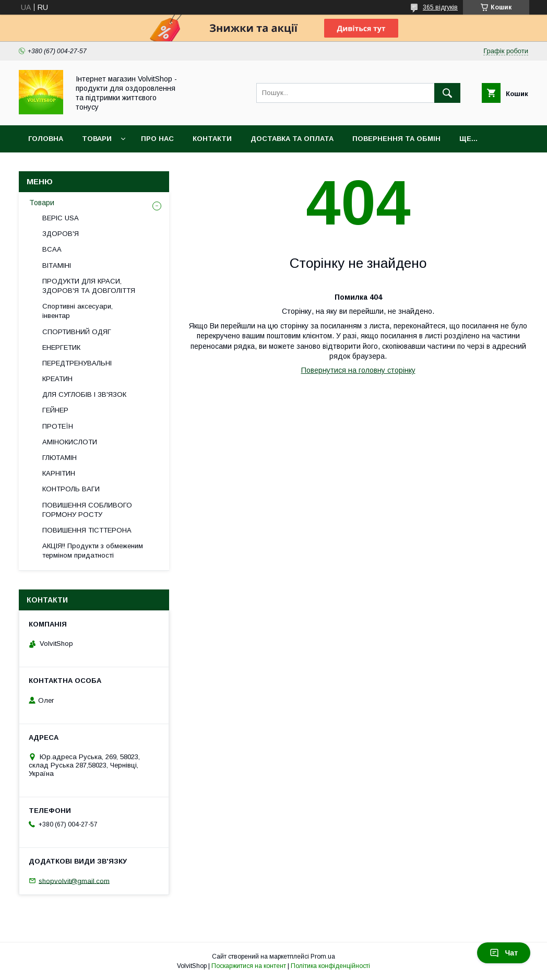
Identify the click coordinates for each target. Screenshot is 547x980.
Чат (504, 953)
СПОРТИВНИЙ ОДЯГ (77, 332)
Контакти (212, 139)
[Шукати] (447, 93)
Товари (97, 139)
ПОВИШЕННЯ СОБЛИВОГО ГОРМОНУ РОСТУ (87, 510)
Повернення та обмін (396, 139)
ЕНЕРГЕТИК (61, 347)
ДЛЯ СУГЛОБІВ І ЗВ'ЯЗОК (84, 394)
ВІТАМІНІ (57, 265)
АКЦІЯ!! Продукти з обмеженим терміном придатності (93, 551)
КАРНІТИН (59, 473)
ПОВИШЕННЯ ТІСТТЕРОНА (87, 530)
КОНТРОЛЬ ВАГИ (71, 489)
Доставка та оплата (292, 139)
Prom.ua (323, 957)
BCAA (52, 249)
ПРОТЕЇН (58, 426)
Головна (46, 139)
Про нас (157, 139)
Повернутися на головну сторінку (358, 370)
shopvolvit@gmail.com (74, 881)
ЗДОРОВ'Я (61, 234)
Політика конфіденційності (330, 966)
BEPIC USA (61, 218)
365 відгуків (440, 7)
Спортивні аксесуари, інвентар (78, 311)
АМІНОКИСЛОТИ (70, 442)
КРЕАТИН (57, 379)
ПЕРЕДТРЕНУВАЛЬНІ (77, 363)
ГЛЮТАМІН (60, 458)
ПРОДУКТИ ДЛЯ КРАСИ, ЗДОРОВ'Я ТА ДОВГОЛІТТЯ (89, 286)
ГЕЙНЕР (55, 410)
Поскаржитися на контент (249, 966)
